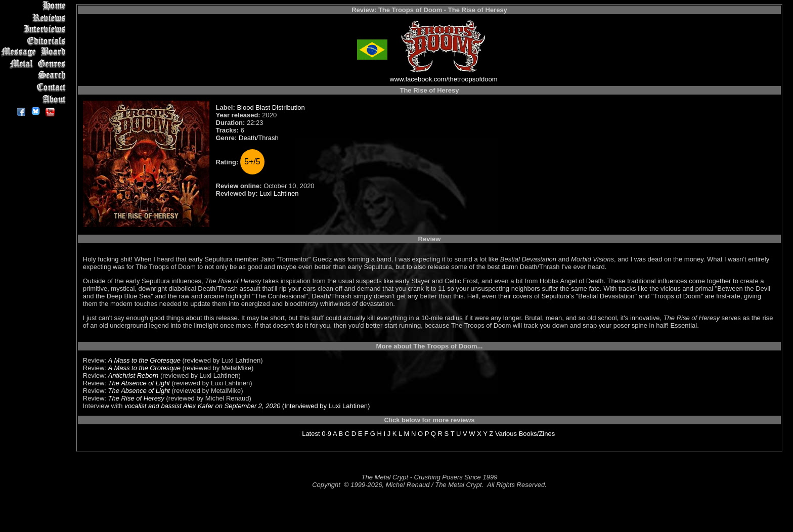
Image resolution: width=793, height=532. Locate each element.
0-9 (326, 434)
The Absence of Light (139, 383)
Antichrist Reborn (134, 375)
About (35, 99)
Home (35, 6)
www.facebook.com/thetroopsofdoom (443, 79)
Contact (35, 87)
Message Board (35, 52)
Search (35, 76)
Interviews (35, 29)
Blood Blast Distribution (271, 107)
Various (506, 434)
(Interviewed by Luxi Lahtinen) (325, 406)
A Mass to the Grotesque (144, 360)
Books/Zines (537, 434)
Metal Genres (35, 64)
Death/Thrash (259, 138)
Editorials (35, 41)
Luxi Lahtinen (279, 193)
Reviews (35, 17)
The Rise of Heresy (136, 398)
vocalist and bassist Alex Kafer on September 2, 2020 (202, 406)
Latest (311, 434)
